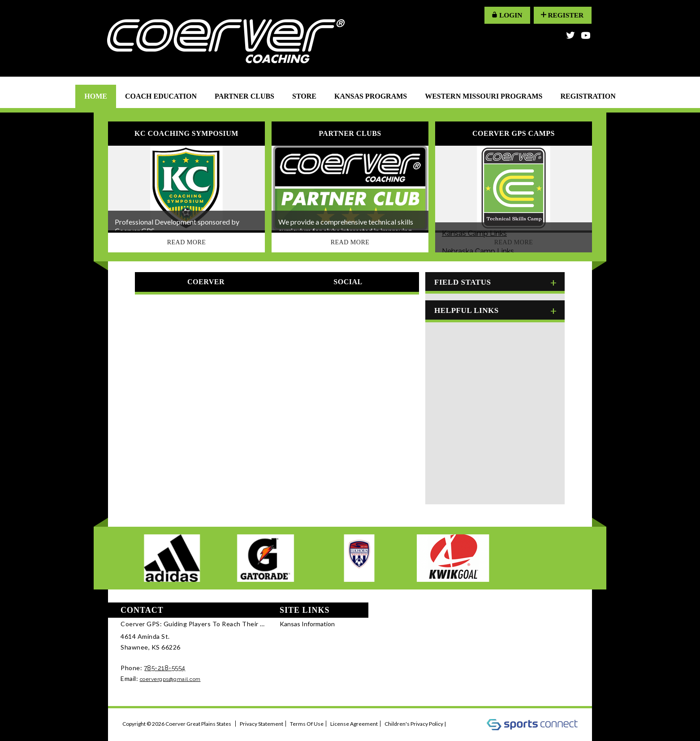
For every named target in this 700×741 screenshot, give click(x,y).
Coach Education (161, 96)
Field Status (461, 282)
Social (348, 282)
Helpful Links (465, 309)
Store (304, 96)
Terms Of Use (307, 724)
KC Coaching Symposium (186, 134)
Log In (459, 724)
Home (96, 96)
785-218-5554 (165, 668)
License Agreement (354, 724)
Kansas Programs (371, 96)
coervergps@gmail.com (170, 679)
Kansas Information (307, 624)
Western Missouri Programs (484, 96)
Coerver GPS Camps (514, 134)
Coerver (206, 282)
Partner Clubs (244, 96)
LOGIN (503, 15)
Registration (588, 96)
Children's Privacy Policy (414, 724)
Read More (187, 242)
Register (561, 15)
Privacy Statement (261, 724)
